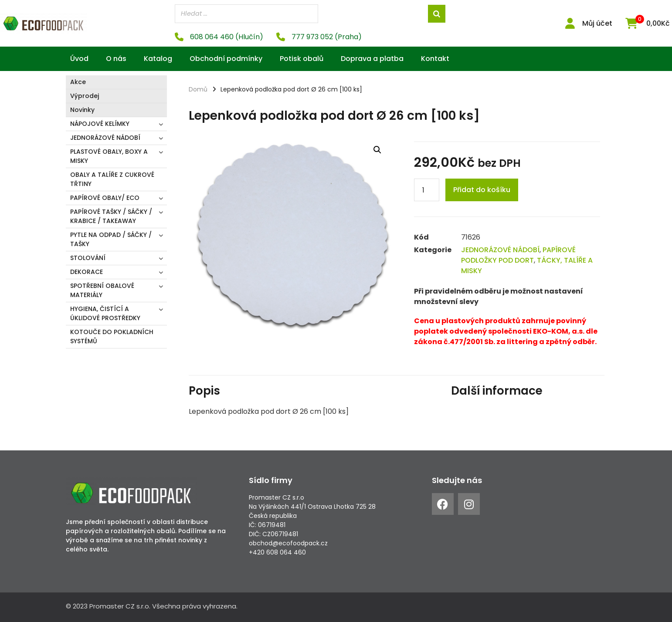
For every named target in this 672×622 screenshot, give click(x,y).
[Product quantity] (427, 190)
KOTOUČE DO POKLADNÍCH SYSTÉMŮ (112, 336)
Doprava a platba (372, 59)
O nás (116, 59)
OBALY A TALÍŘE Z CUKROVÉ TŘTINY (112, 179)
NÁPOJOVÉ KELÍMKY (100, 124)
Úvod (79, 59)
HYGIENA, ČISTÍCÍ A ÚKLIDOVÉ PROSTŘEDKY (105, 313)
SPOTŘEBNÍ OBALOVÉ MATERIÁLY (102, 290)
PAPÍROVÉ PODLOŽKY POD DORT (518, 255)
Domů (198, 89)
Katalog (158, 59)
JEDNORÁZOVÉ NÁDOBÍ (105, 138)
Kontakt (435, 59)
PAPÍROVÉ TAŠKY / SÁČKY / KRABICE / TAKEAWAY (111, 216)
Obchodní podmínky (226, 59)
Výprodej (85, 96)
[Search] (437, 14)
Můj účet (597, 23)
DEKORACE (87, 272)
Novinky (82, 110)
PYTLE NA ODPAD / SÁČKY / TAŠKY (111, 239)
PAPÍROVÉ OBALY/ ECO (105, 198)
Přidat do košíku (482, 190)
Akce (78, 82)
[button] (377, 149)
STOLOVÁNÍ (88, 258)
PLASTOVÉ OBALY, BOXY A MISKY (109, 156)
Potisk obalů (302, 59)
